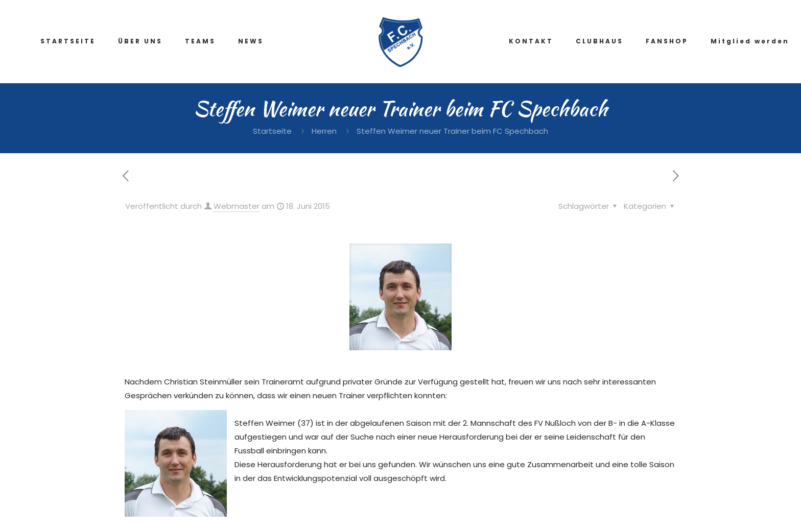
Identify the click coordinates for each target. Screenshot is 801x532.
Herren (324, 131)
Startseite (272, 131)
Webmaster (237, 206)
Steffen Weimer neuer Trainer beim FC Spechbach (452, 131)
